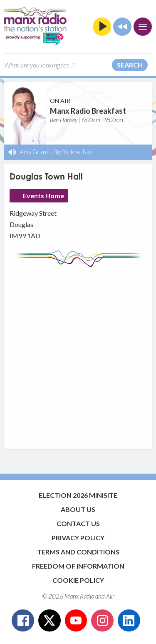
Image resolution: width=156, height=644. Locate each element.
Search (130, 65)
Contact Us (78, 523)
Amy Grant (34, 152)
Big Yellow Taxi (73, 152)
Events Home (43, 196)
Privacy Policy (78, 538)
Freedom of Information (78, 566)
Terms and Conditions (78, 552)
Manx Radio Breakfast (88, 111)
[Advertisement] (78, 354)
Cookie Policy (78, 580)
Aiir (110, 596)
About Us (78, 509)
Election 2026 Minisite (78, 495)
